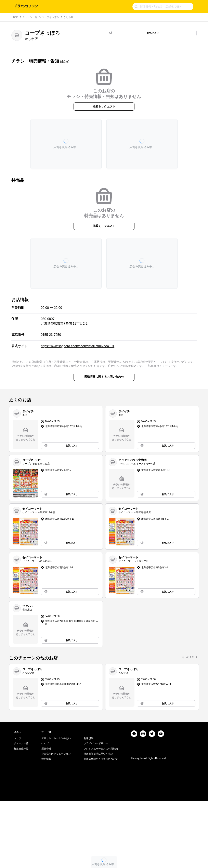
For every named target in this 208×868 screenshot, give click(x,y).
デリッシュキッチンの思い (56, 806)
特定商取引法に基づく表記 (98, 821)
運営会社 (46, 816)
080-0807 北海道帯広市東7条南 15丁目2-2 (64, 321)
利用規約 (89, 806)
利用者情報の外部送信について (101, 826)
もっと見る (188, 657)
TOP (15, 17)
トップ (17, 806)
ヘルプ (45, 811)
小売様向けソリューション (56, 821)
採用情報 (46, 826)
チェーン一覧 (30, 17)
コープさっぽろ (50, 17)
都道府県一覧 (21, 816)
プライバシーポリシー (96, 811)
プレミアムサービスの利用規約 (101, 816)
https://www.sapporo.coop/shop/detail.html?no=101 (78, 346)
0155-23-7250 (51, 335)
